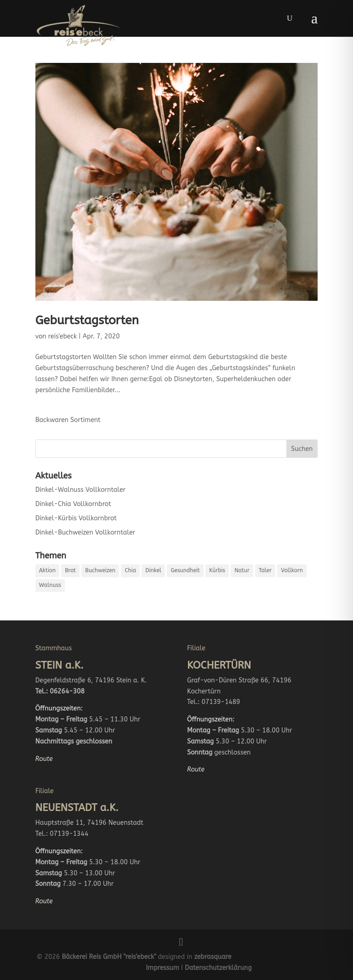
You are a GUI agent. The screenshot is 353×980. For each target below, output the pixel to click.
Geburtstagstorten (87, 320)
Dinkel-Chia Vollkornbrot (73, 504)
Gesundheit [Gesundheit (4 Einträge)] (185, 570)
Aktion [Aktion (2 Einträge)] (47, 570)
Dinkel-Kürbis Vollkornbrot (76, 518)
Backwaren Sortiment (68, 420)
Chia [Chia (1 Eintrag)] (130, 570)
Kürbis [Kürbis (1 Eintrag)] (217, 570)
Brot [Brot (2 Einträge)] (70, 570)
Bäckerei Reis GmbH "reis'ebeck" (109, 957)
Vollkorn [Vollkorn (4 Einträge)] (292, 570)
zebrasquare (213, 957)
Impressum (162, 968)
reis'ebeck (63, 336)
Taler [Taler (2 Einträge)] (265, 570)
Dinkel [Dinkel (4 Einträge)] (153, 570)
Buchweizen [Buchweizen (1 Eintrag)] (100, 570)
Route (44, 759)
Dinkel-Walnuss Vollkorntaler (80, 490)
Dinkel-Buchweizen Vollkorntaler (85, 532)
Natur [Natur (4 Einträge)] (242, 570)
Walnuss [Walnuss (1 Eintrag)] (50, 585)
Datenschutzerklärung (218, 968)
